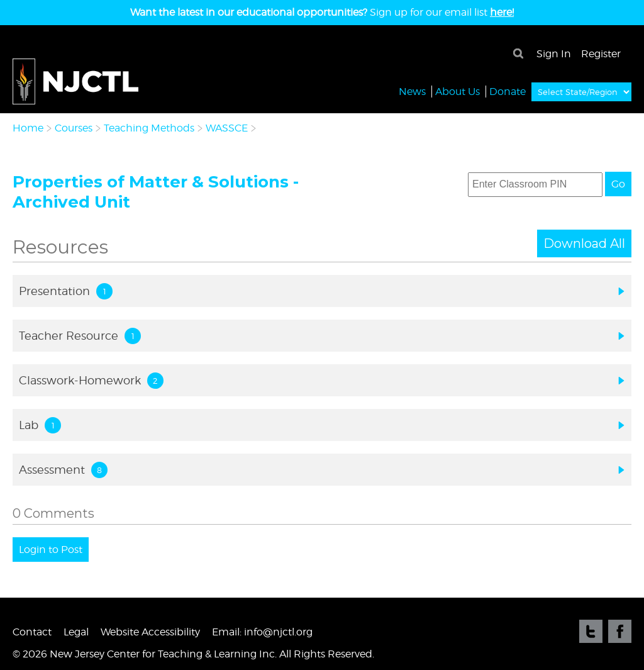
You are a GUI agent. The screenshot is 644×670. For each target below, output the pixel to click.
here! (502, 12)
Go (618, 184)
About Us (458, 91)
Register (601, 54)
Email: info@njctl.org (262, 632)
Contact (32, 632)
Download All (584, 243)
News (412, 91)
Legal (76, 632)
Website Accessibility (150, 632)
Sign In (554, 54)
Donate (508, 91)
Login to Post (51, 550)
